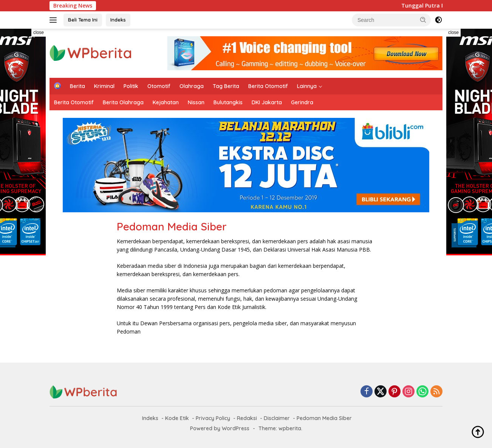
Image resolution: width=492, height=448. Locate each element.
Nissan (196, 102)
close (39, 32)
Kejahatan (166, 102)
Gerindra (302, 102)
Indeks (118, 20)
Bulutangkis (228, 102)
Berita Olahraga (123, 102)
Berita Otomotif (268, 86)
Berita (77, 86)
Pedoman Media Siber (324, 418)
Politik (131, 86)
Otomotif (159, 86)
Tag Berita (226, 86)
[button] (423, 20)
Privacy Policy (213, 418)
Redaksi (247, 418)
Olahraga (192, 86)
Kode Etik (177, 418)
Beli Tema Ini (83, 20)
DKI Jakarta (267, 102)
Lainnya (307, 86)
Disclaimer (277, 418)
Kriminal (104, 86)
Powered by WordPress (220, 428)
